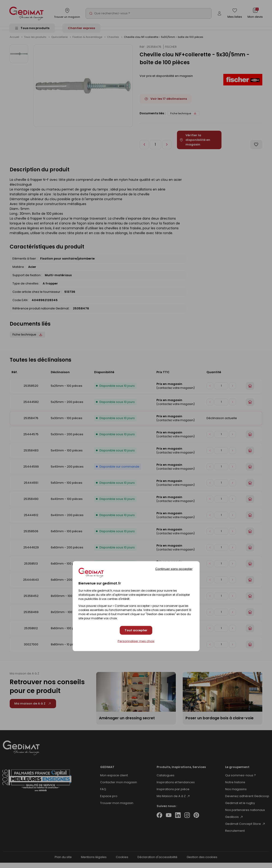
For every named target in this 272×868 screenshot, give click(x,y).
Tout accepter (136, 630)
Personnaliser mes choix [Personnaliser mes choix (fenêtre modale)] (136, 641)
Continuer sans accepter (174, 569)
